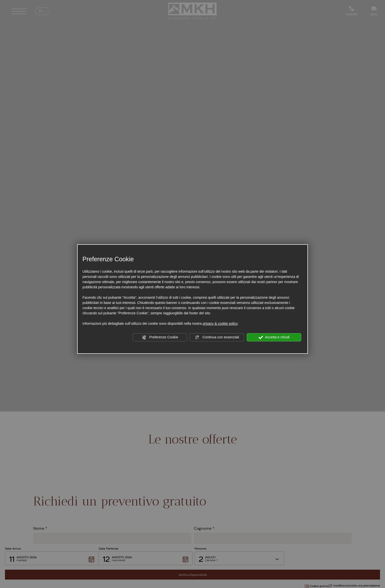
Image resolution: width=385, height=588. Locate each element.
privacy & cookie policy (220, 323)
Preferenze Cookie (160, 337)
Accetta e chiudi (274, 337)
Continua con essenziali (217, 337)
